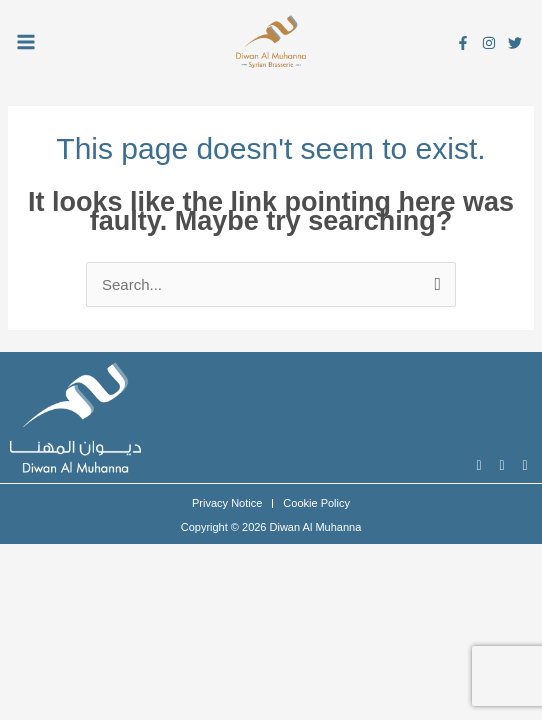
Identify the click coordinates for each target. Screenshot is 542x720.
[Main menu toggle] (26, 41)
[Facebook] (463, 43)
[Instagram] (489, 43)
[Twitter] (515, 43)
